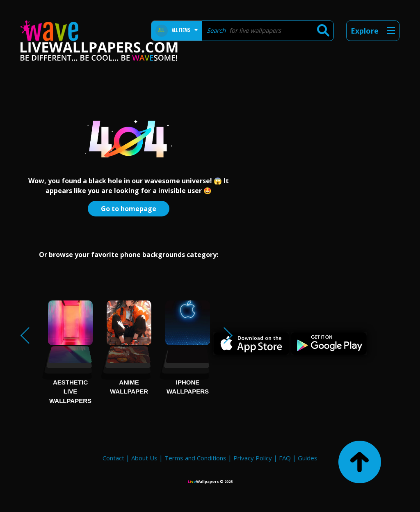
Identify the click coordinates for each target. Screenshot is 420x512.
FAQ (285, 458)
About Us (144, 458)
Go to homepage (129, 209)
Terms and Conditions (195, 458)
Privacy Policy (253, 458)
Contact (113, 458)
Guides (308, 458)
